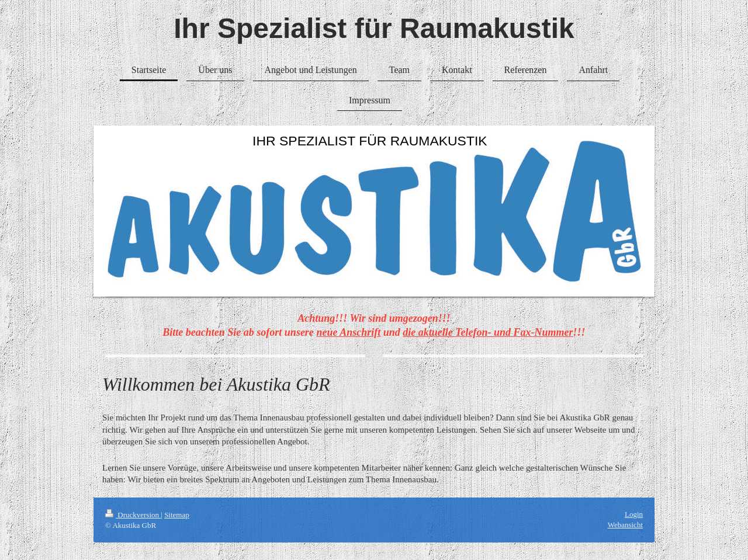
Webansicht (625, 525)
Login (634, 514)
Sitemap (177, 515)
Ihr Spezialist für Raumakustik (374, 28)
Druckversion (133, 515)
